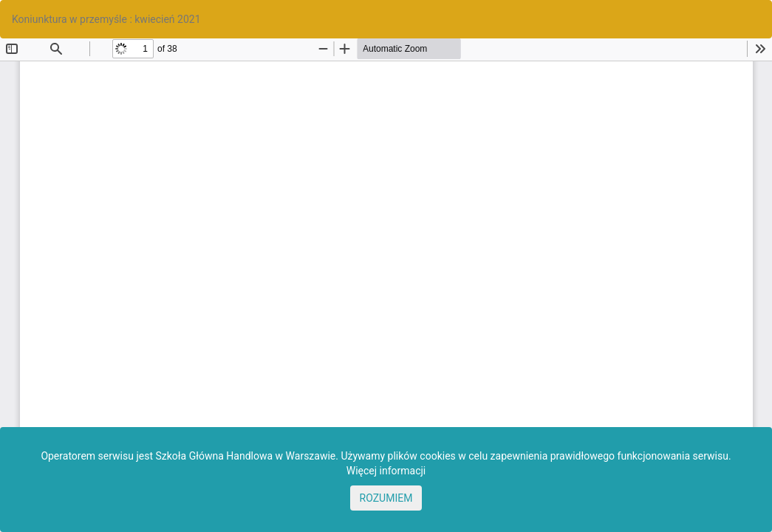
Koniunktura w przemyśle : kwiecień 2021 (106, 19)
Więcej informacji (386, 471)
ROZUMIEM (386, 498)
